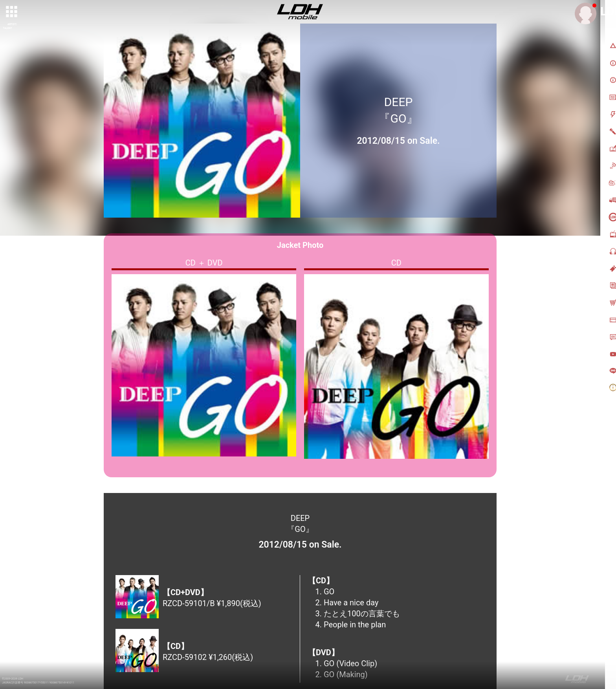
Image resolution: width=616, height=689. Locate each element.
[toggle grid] (12, 12)
